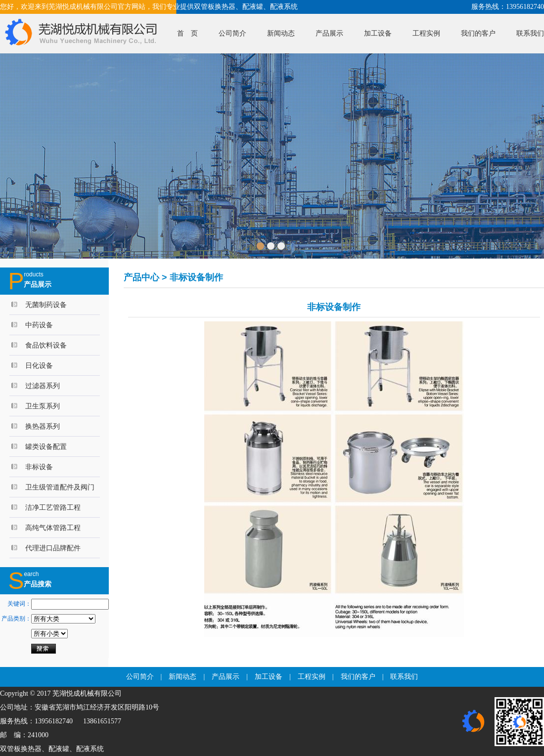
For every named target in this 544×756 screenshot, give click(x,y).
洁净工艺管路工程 (53, 507)
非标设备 (39, 467)
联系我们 (530, 33)
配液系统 (90, 749)
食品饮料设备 (46, 345)
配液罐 (59, 749)
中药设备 (39, 325)
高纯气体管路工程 (53, 528)
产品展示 (329, 33)
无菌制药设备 (46, 305)
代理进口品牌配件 (53, 548)
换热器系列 (43, 426)
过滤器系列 (43, 386)
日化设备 (39, 365)
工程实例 (426, 33)
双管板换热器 (21, 749)
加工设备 (378, 33)
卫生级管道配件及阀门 (60, 487)
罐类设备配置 (46, 446)
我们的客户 (478, 33)
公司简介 (232, 33)
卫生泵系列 (43, 406)
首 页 (187, 33)
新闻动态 (281, 33)
